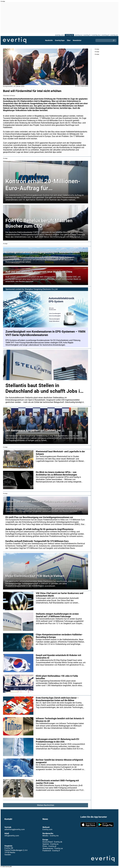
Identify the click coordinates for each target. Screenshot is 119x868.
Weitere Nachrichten (46, 805)
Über (69, 40)
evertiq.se (114, 35)
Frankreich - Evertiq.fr (51, 851)
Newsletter (77, 40)
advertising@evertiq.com (15, 829)
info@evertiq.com (12, 836)
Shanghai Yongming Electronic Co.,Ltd (41, 289)
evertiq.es (78, 35)
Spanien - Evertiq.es (50, 844)
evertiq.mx (96, 35)
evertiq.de (69, 35)
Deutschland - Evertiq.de (52, 842)
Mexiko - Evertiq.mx (50, 836)
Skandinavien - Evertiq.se (53, 848)
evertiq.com (59, 35)
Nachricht (49, 40)
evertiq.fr (87, 35)
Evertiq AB (15, 40)
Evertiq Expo (60, 40)
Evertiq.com (47, 829)
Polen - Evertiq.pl (49, 846)
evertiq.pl (105, 35)
